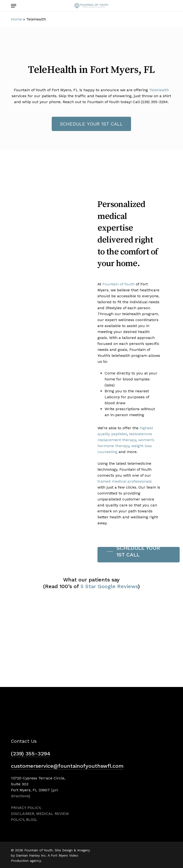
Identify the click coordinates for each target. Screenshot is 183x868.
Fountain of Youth (119, 284)
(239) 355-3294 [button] (31, 754)
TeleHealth (159, 90)
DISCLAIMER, (23, 814)
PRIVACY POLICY (26, 808)
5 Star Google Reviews (109, 586)
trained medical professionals (125, 481)
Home (16, 19)
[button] (14, 6)
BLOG (31, 820)
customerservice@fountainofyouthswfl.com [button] (67, 766)
